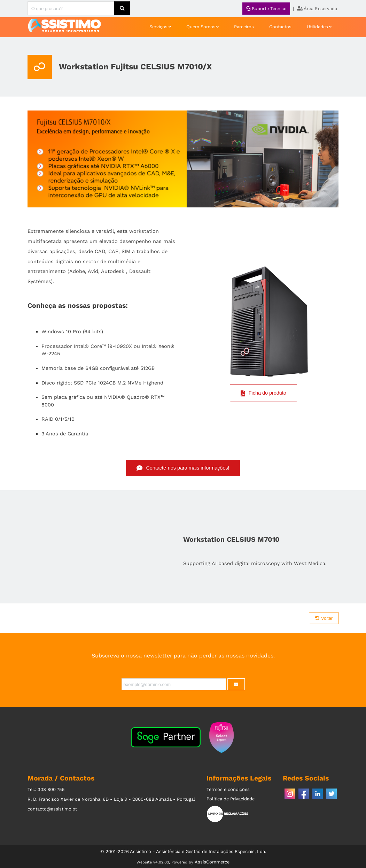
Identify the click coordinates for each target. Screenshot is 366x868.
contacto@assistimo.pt (52, 809)
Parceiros (244, 27)
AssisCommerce (212, 862)
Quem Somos (201, 27)
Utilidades (317, 27)
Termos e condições (228, 789)
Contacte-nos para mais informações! (183, 468)
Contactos (280, 27)
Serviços (158, 27)
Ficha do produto (263, 393)
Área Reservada (317, 9)
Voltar (324, 618)
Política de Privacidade (231, 799)
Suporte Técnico (266, 9)
